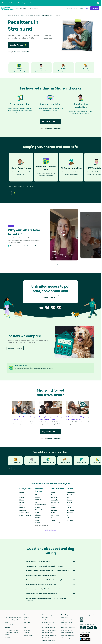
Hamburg (38, 500)
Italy (68, 515)
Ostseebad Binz (24, 513)
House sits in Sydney (67, 630)
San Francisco (55, 515)
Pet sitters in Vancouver (49, 638)
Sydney (53, 495)
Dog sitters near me (48, 622)
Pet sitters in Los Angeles (49, 630)
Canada (69, 500)
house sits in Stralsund (21, 52)
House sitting (65, 617)
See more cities (56, 523)
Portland (54, 518)
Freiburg (38, 520)
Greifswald (23, 495)
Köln (37, 502)
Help (81, 8)
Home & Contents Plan (12, 630)
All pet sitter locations (49, 640)
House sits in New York (67, 625)
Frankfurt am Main (41, 505)
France (69, 508)
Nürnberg (38, 515)
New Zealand (71, 510)
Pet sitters (45, 617)
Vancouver (54, 510)
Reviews (7, 637)
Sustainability (27, 622)
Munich (37, 497)
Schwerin (22, 497)
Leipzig (37, 512)
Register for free (18, 45)
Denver (53, 520)
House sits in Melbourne (68, 633)
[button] (64, 235)
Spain (69, 505)
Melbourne (54, 497)
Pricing (7, 622)
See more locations (42, 525)
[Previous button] (52, 264)
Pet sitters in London (48, 625)
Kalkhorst (22, 508)
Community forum (29, 620)
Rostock (22, 492)
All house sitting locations (68, 638)
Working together (29, 635)
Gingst (21, 505)
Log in (86, 8)
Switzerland (70, 520)
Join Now (95, 8)
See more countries (73, 523)
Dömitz (22, 502)
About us (26, 617)
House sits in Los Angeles (68, 628)
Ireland (69, 518)
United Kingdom (72, 495)
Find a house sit (33, 8)
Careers (26, 625)
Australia (70, 497)
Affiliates (26, 633)
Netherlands (71, 513)
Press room (27, 630)
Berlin (37, 494)
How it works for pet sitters (13, 620)
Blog (25, 628)
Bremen (37, 523)
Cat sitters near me (48, 620)
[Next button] (15, 193)
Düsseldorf (39, 510)
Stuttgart (38, 507)
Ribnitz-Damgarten (25, 515)
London (53, 492)
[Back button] (10, 193)
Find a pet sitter (21, 8)
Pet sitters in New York (49, 628)
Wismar (22, 500)
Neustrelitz (23, 510)
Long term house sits (67, 620)
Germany (70, 502)
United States (71, 492)
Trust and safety (10, 625)
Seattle (53, 513)
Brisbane (54, 508)
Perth (53, 505)
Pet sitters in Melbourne (49, 635)
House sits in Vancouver (68, 635)
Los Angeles (55, 500)
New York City (55, 502)
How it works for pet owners (13, 617)
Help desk (8, 628)
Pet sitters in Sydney (48, 633)
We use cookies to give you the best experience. (19, 3)
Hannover (38, 518)
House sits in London (67, 622)
